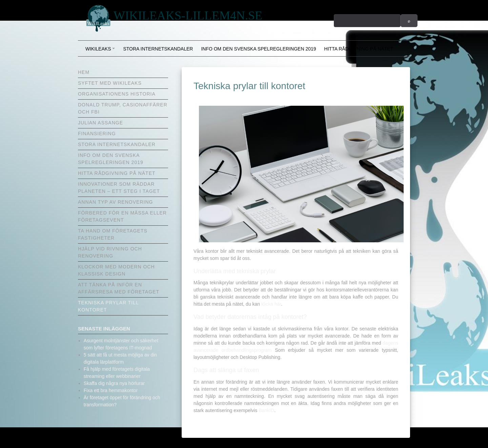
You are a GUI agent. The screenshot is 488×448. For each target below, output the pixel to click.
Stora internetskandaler (158, 49)
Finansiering (97, 134)
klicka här (271, 304)
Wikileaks (101, 51)
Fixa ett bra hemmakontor (111, 390)
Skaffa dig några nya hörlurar (114, 383)
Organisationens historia (117, 94)
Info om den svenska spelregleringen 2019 (258, 49)
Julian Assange (100, 123)
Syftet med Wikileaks (110, 83)
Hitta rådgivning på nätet (359, 49)
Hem (84, 72)
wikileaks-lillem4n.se (188, 16)
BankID (266, 410)
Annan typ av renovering (115, 202)
